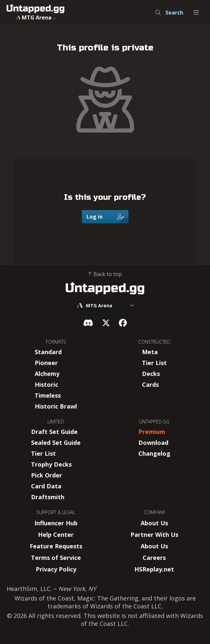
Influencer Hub (56, 523)
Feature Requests (56, 546)
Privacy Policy (56, 569)
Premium (152, 432)
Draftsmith (48, 497)
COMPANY (154, 512)
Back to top (105, 274)
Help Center (56, 535)
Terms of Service (56, 558)
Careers (154, 558)
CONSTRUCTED (154, 342)
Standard (48, 352)
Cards (150, 384)
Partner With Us (154, 535)
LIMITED (56, 422)
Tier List (154, 363)
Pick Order (47, 475)
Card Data (46, 486)
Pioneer (46, 363)
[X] (106, 323)
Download (153, 443)
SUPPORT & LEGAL (56, 512)
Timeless (48, 395)
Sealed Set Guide (56, 443)
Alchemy (47, 374)
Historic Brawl (56, 406)
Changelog (154, 453)
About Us (154, 523)
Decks (151, 374)
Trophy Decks (51, 464)
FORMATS (56, 342)
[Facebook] (123, 323)
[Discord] (88, 323)
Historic (46, 384)
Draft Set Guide (54, 432)
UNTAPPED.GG (154, 422)
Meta (150, 352)
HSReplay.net (154, 569)
